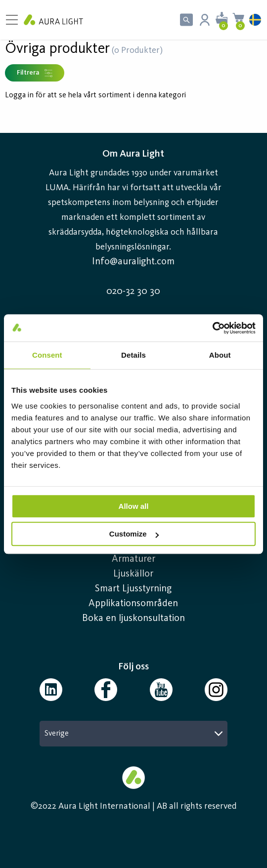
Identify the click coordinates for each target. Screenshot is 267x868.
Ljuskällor (133, 574)
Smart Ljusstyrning (133, 589)
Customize (134, 534)
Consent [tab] (47, 355)
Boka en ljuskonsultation (133, 619)
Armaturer (133, 559)
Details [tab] (133, 355)
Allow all (134, 506)
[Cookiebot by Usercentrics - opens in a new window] (212, 328)
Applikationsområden (133, 604)
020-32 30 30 (133, 291)
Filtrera (35, 73)
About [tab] (220, 355)
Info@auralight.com (133, 262)
